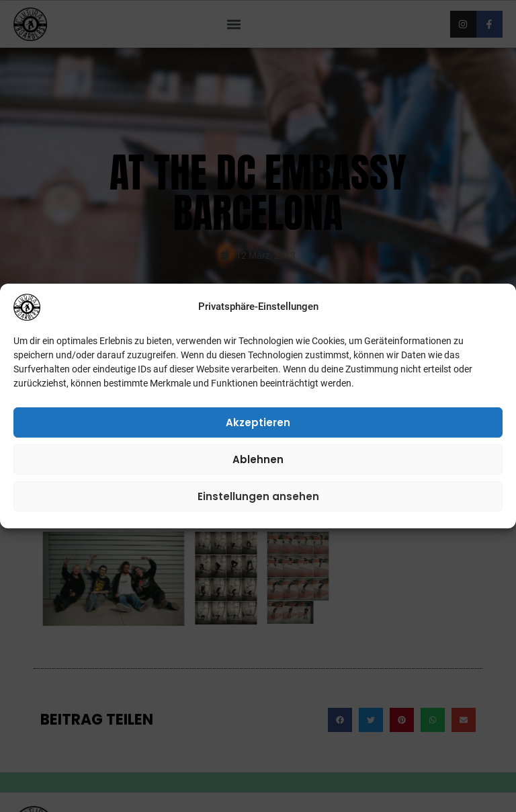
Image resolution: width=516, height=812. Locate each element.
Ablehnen (258, 459)
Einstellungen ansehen (258, 496)
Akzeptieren (258, 422)
